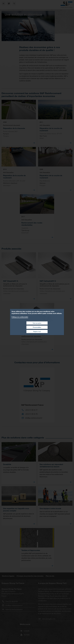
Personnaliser (37, 327)
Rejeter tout (37, 331)
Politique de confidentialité (20, 317)
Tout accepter (37, 323)
